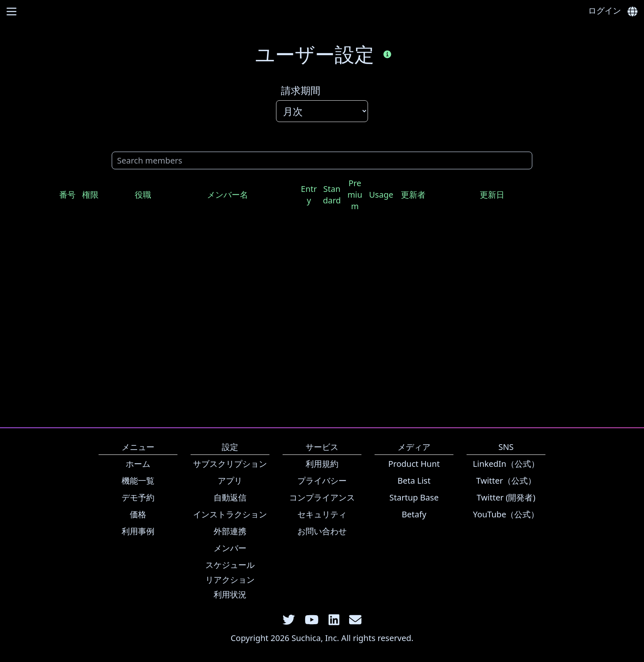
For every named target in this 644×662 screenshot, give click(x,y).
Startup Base (414, 497)
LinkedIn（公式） (506, 464)
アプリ (230, 481)
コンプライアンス (322, 497)
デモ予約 (138, 497)
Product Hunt (414, 464)
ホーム (138, 464)
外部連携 (230, 531)
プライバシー (322, 481)
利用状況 (230, 594)
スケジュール (230, 565)
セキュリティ (322, 514)
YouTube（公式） (506, 514)
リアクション (230, 580)
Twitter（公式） (506, 481)
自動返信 (230, 497)
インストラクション (230, 514)
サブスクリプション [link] (230, 464)
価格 (138, 514)
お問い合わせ (322, 531)
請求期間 (301, 90)
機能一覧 (138, 481)
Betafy (414, 514)
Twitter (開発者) (506, 497)
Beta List (414, 481)
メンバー (230, 548)
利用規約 (322, 464)
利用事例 (138, 531)
